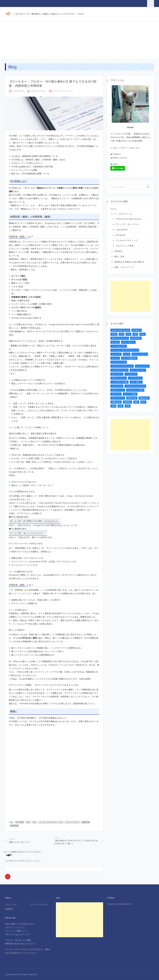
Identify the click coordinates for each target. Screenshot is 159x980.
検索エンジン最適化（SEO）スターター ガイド (32, 485)
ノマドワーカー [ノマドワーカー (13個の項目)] (135, 378)
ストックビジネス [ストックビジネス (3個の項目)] (138, 370)
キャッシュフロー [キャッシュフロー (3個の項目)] (140, 354)
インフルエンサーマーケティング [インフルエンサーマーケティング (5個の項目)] (125, 350)
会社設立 (118, 251)
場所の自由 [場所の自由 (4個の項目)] (144, 398)
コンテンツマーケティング (51, 822)
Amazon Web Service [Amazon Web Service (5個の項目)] (120, 330)
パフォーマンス (72, 822)
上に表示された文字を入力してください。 (24, 861)
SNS (28, 822)
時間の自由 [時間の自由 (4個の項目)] (116, 402)
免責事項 (9, 909)
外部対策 (14, 826)
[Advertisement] (79, 40)
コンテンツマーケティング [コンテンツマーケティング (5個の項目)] (122, 366)
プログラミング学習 (125, 246)
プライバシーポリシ (39, 905)
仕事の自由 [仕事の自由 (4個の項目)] (132, 398)
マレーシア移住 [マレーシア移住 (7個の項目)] (130, 394)
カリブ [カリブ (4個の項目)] (127, 354)
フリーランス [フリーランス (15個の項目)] (117, 386)
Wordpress (121, 235)
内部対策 (86, 822)
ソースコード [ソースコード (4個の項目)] (131, 374)
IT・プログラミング (123, 214)
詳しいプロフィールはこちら (127, 148)
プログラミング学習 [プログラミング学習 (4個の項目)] (135, 390)
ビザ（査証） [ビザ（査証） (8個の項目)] (136, 382)
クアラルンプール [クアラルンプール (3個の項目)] (119, 362)
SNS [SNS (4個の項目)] (135, 334)
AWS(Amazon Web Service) (128, 219)
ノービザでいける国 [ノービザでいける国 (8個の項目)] (119, 382)
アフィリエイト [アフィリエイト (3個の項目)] (128, 342)
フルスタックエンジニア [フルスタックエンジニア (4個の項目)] (135, 386)
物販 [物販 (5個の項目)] (136, 402)
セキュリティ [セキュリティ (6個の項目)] (117, 374)
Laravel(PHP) (122, 230)
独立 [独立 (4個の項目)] (143, 402)
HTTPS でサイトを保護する (29, 513)
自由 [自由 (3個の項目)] (113, 406)
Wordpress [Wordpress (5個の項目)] (136, 338)
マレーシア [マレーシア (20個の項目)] (116, 394)
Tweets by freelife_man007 (119, 904)
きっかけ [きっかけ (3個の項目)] (115, 342)
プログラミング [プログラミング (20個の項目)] (118, 390)
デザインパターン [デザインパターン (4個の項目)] (119, 378)
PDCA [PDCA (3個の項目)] (114, 334)
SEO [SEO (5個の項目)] (128, 334)
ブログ (81, 14)
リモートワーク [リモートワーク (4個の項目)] (118, 398)
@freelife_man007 (119, 158)
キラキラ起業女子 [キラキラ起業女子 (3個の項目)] (129, 358)
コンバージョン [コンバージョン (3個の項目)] (142, 366)
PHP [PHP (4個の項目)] (121, 334)
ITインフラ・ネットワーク (128, 224)
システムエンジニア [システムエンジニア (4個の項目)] (119, 370)
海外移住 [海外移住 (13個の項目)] (127, 402)
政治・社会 (119, 257)
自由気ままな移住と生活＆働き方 (129, 262)
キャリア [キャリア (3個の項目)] (115, 358)
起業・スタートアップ (124, 267)
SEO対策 (20, 822)
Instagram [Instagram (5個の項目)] (137, 330)
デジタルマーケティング (63, 91)
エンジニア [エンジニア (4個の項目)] (116, 354)
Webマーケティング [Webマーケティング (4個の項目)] (120, 338)
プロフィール (11, 905)
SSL (35, 822)
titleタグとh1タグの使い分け (24, 482)
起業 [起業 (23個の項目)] (128, 406)
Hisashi (43, 91)
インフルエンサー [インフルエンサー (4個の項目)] (119, 346)
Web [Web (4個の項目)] (142, 334)
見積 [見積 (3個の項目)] (120, 406)
